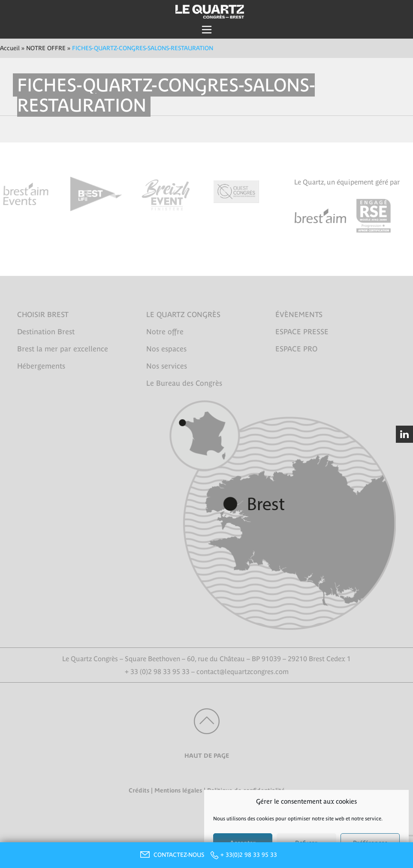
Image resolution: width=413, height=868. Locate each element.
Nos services (167, 366)
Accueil (10, 48)
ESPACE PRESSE (302, 332)
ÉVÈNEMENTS (299, 315)
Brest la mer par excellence (63, 349)
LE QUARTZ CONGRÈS (183, 315)
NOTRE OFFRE (46, 48)
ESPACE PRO (296, 349)
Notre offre (165, 332)
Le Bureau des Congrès (184, 383)
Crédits (139, 790)
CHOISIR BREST (43, 315)
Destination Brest (46, 332)
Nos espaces (166, 349)
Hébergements (41, 366)
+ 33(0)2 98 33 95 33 (249, 855)
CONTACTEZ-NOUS (171, 855)
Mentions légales (178, 790)
